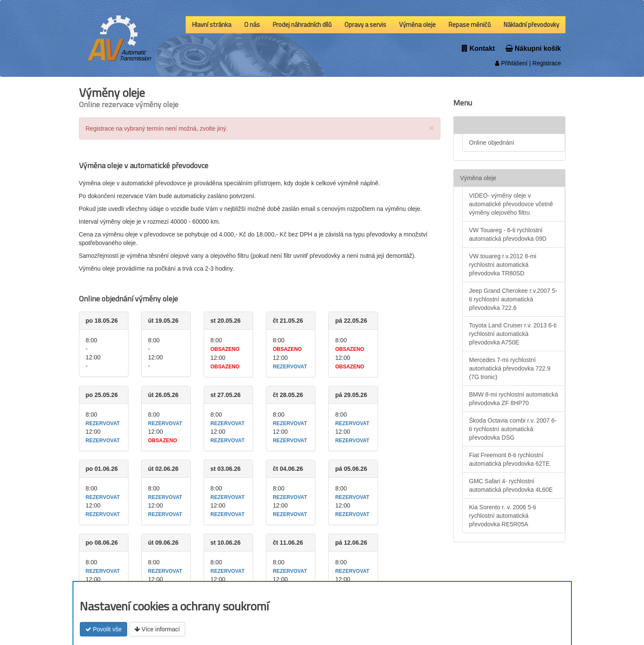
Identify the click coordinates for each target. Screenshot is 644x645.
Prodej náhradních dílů (302, 25)
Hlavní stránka (212, 25)
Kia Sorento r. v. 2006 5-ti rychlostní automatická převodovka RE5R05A (503, 516)
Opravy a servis (365, 25)
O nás (252, 25)
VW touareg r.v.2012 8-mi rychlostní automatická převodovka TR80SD (503, 265)
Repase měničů (470, 25)
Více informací (157, 629)
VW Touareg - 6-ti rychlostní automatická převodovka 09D (508, 234)
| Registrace (544, 63)
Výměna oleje (417, 25)
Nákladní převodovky (531, 25)
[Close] (431, 128)
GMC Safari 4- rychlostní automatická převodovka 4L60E (511, 485)
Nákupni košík (533, 48)
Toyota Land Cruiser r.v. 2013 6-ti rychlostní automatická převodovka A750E (513, 334)
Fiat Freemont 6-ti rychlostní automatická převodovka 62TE (509, 459)
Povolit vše (104, 629)
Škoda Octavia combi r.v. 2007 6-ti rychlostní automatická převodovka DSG (513, 429)
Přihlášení (511, 63)
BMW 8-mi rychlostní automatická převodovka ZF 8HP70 (514, 399)
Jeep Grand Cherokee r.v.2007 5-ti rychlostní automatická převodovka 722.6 (513, 299)
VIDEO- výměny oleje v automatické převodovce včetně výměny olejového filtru (511, 204)
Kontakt (478, 48)
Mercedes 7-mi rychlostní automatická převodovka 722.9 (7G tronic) (510, 368)
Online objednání (492, 143)
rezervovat (290, 367)
